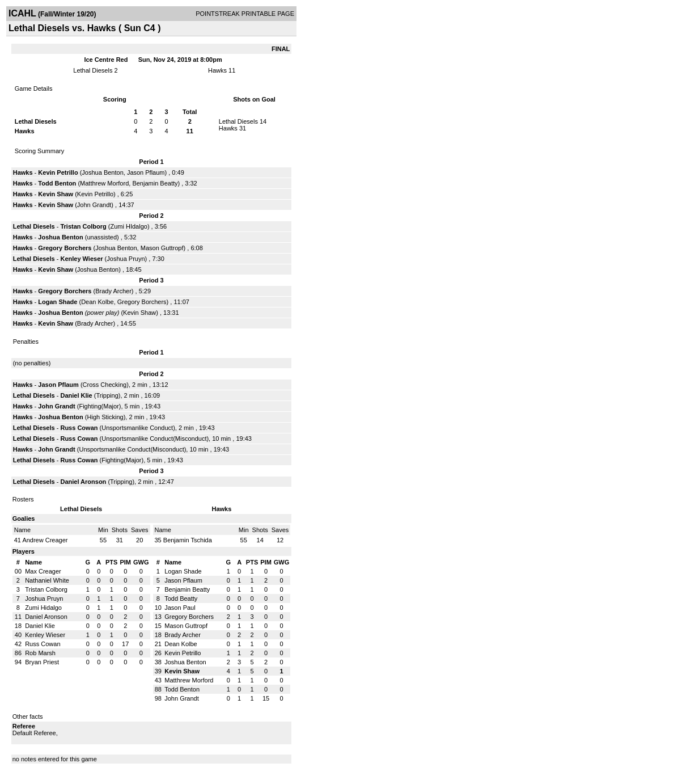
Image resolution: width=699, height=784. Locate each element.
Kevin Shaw (56, 194)
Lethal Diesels (93, 70)
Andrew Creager (45, 540)
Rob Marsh (40, 653)
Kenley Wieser (81, 259)
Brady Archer (113, 291)
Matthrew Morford (104, 183)
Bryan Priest (42, 662)
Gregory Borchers (65, 248)
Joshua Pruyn (126, 259)
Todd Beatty (181, 598)
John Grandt (94, 205)
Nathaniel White (47, 580)
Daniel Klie (76, 395)
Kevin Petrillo (58, 172)
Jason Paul (180, 608)
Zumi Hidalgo (43, 608)
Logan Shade (58, 302)
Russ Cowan (79, 428)
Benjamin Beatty (155, 183)
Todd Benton (57, 183)
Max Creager (43, 571)
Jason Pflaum (146, 172)
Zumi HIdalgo (128, 226)
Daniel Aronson (83, 482)
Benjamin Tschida (188, 540)
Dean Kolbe (98, 302)
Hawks (217, 70)
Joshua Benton (102, 172)
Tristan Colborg (83, 226)
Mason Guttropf (162, 248)
